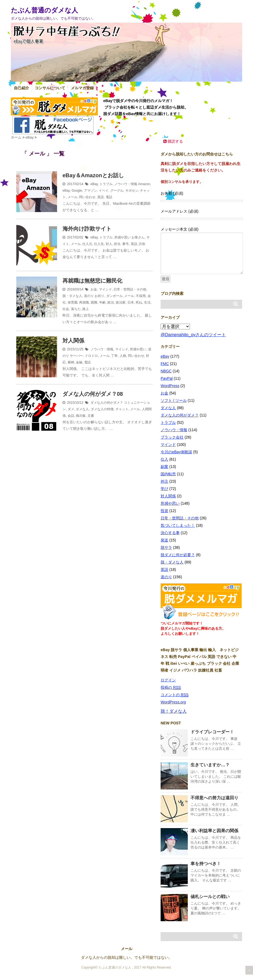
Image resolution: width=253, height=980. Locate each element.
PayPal (167, 378)
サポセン (132, 191)
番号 (126, 244)
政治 (111, 302)
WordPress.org (173, 702)
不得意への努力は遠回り (214, 798)
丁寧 (114, 356)
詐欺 (142, 244)
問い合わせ (87, 197)
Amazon (144, 184)
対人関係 (73, 341)
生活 (147, 302)
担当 (117, 244)
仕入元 (87, 244)
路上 (86, 309)
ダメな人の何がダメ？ (107, 403)
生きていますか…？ (210, 765)
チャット (122, 409)
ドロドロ (91, 356)
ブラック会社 (172, 437)
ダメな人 (82, 409)
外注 (164, 481)
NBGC (166, 371)
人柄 (123, 356)
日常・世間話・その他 (130, 289)
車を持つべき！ (206, 864)
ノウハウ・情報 (126, 184)
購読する (173, 141)
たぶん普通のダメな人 (44, 10)
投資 (164, 511)
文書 (91, 416)
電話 (109, 197)
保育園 (73, 302)
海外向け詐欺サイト (87, 229)
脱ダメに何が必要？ (178, 555)
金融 (79, 362)
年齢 (102, 302)
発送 (164, 540)
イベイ (104, 191)
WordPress (170, 386)
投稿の (171, 687)
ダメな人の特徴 (102, 409)
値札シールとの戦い (210, 897)
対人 (109, 244)
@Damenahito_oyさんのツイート (193, 335)
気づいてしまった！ (178, 525)
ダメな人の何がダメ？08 (93, 394)
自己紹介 (21, 88)
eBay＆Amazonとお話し (93, 175)
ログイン (168, 680)
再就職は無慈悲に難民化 (92, 281)
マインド (105, 289)
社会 (66, 309)
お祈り (99, 296)
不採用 (141, 296)
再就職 (84, 302)
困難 (94, 302)
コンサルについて (50, 88)
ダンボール (114, 296)
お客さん (138, 237)
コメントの (175, 695)
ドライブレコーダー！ (212, 732)
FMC (165, 364)
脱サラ (166, 547)
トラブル (106, 184)
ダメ (71, 409)
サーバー (76, 356)
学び (164, 489)
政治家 (121, 302)
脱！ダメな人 (174, 711)
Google (77, 191)
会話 (71, 416)
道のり (89, 296)
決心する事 (170, 533)
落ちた (76, 309)
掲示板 (81, 416)
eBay (94, 184)
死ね (139, 302)
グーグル (117, 191)
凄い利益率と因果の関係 (214, 831)
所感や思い (123, 237)
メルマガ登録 (82, 88)
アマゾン (90, 191)
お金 (94, 289)
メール (73, 197)
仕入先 (99, 244)
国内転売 (168, 474)
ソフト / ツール (174, 400)
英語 (101, 197)
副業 (164, 467)
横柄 (71, 362)
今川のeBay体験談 (176, 452)
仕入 (164, 459)
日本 (131, 302)
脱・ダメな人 (72, 296)
